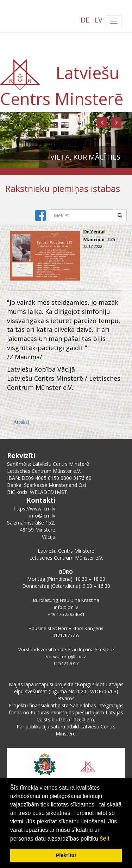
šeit (105, 838)
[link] (41, 369)
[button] (102, 122)
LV (98, 20)
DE (85, 20)
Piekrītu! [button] (66, 855)
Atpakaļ (21, 422)
